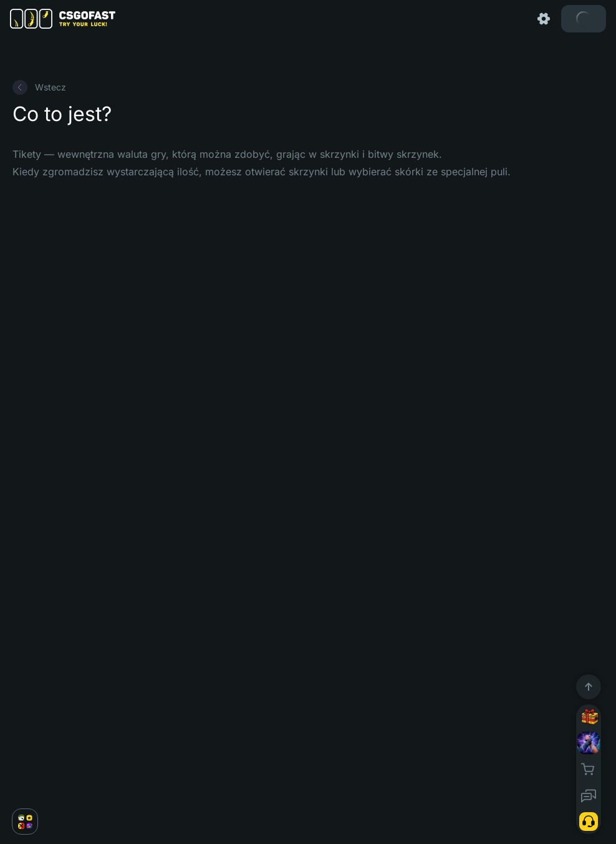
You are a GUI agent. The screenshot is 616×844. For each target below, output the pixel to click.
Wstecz (39, 87)
